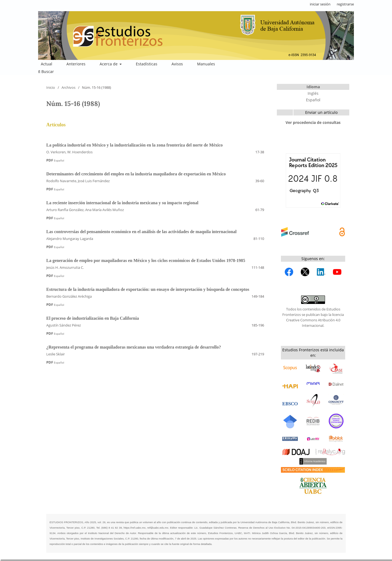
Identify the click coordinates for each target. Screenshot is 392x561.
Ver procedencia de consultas (313, 122)
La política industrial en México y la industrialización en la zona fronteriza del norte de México (134, 145)
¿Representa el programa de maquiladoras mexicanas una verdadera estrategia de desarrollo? (134, 347)
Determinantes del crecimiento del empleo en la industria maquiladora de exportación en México (136, 174)
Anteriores (76, 64)
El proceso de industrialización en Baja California (93, 318)
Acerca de (109, 64)
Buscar (46, 71)
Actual (47, 64)
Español (313, 100)
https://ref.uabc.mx (135, 528)
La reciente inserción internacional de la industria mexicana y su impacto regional (122, 203)
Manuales (206, 64)
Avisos (177, 64)
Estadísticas (147, 64)
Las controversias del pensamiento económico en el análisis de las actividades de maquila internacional (141, 232)
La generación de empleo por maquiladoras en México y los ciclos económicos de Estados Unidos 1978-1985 (146, 260)
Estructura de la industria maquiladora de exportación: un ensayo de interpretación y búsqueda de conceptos (148, 289)
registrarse (345, 4)
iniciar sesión (320, 4)
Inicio (51, 87)
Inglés (313, 93)
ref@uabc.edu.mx (158, 528)
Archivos (68, 87)
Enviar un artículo (321, 112)
